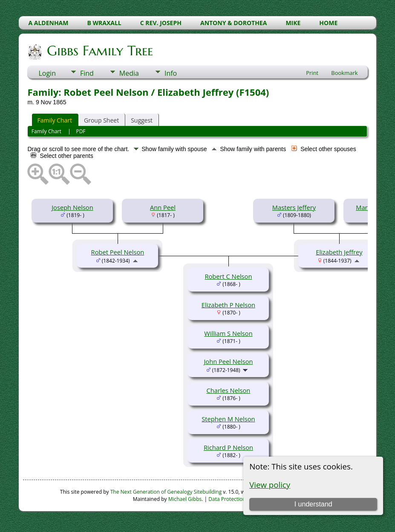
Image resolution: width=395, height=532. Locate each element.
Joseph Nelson (72, 207)
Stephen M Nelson (228, 419)
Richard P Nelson (228, 447)
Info (171, 73)
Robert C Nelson (229, 276)
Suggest (142, 120)
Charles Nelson (229, 390)
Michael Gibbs (185, 499)
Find (87, 73)
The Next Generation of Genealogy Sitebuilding (166, 492)
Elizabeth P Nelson (228, 305)
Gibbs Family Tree (99, 51)
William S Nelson (228, 333)
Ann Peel (163, 207)
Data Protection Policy (235, 499)
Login (47, 73)
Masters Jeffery (294, 207)
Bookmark (344, 73)
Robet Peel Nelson (118, 252)
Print (312, 73)
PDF (81, 131)
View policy (270, 485)
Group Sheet (101, 120)
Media (129, 73)
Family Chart (55, 120)
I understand (313, 504)
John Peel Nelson (228, 361)
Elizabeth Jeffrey (339, 252)
